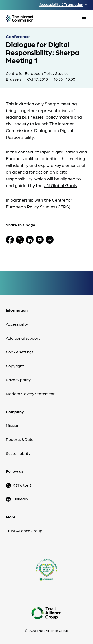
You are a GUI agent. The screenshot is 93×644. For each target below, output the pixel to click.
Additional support (23, 338)
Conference (18, 36)
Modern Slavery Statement (30, 394)
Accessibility (17, 324)
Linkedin (20, 499)
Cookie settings (20, 352)
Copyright (15, 366)
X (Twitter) (22, 485)
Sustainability (18, 453)
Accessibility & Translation (61, 5)
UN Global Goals (60, 185)
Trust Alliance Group (24, 531)
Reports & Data (20, 439)
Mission (13, 425)
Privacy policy (18, 380)
